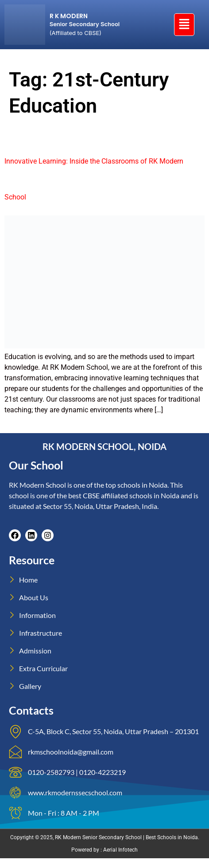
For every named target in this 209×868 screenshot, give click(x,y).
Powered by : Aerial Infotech (104, 850)
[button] (184, 24)
